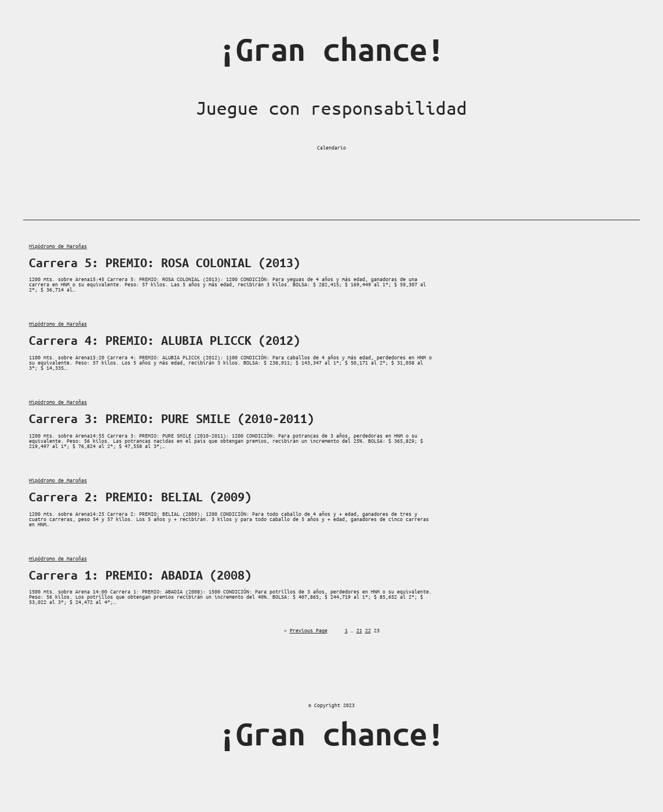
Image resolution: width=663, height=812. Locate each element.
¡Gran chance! (331, 50)
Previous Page (306, 630)
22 (368, 630)
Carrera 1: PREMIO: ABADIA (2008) (140, 575)
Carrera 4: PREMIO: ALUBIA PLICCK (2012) (165, 340)
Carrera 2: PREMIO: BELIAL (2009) (140, 497)
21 (359, 630)
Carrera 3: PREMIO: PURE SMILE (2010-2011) (172, 418)
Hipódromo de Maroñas (58, 246)
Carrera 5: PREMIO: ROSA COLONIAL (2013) (165, 263)
